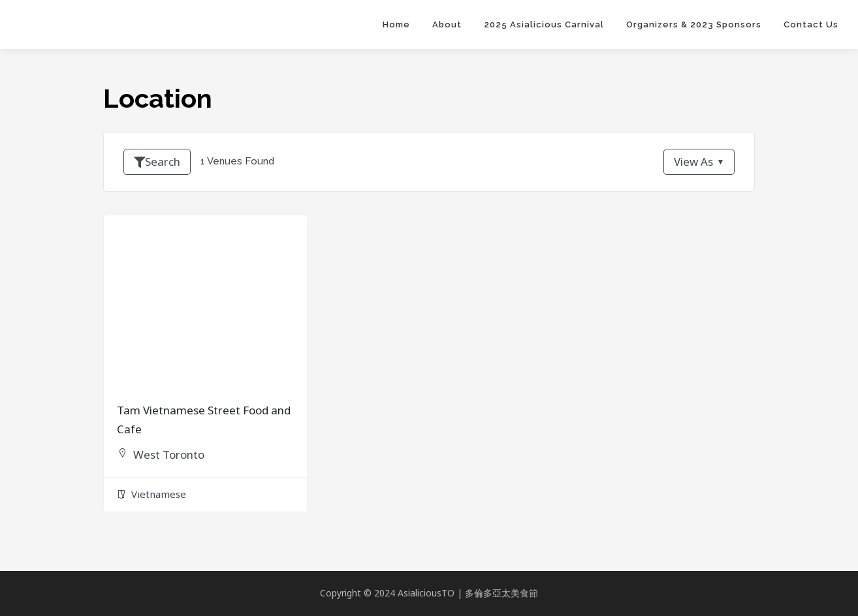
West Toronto (172, 457)
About (447, 24)
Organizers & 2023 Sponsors (694, 24)
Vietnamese (151, 498)
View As (691, 162)
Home (396, 24)
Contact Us (811, 24)
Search (159, 162)
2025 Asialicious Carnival (544, 24)
